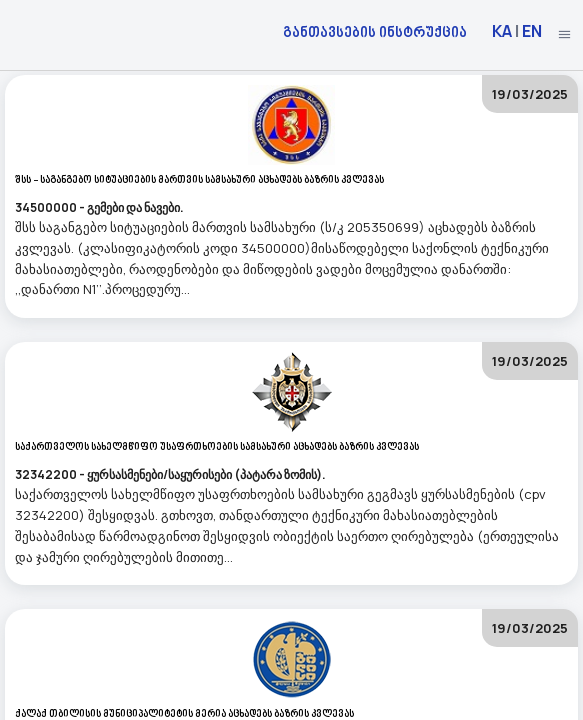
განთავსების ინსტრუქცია (375, 31)
